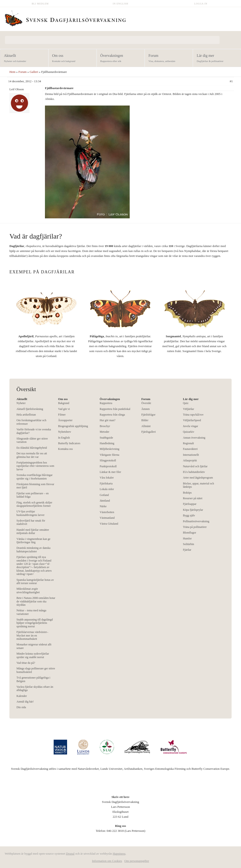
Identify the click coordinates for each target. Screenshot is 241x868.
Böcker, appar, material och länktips (198, 485)
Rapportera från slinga (112, 415)
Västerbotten (107, 512)
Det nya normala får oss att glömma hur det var (32, 455)
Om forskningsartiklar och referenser (31, 422)
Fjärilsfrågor (148, 415)
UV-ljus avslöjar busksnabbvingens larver (30, 513)
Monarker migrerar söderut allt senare (34, 646)
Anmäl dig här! (25, 702)
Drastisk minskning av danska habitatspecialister (33, 550)
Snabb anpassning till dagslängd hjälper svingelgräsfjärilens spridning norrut (35, 623)
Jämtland (105, 501)
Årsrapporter (65, 420)
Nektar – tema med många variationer (31, 612)
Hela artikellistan (26, 415)
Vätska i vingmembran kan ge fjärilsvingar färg (33, 541)
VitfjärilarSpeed (192, 420)
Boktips (187, 493)
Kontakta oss (65, 449)
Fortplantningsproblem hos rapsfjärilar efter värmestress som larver (35, 466)
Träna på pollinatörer (195, 527)
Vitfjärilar (188, 409)
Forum (167, 58)
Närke (103, 506)
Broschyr (105, 426)
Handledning (107, 443)
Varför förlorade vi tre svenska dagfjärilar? (34, 431)
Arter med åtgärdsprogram (198, 478)
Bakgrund (64, 403)
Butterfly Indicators (69, 443)
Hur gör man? (108, 420)
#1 (231, 81)
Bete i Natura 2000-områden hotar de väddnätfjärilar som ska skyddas (36, 601)
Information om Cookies (107, 861)
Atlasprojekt (190, 460)
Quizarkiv (189, 432)
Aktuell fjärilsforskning (30, 409)
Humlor (187, 538)
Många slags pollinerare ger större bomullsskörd (36, 670)
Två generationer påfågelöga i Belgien (33, 679)
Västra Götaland (109, 524)
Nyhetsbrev (65, 432)
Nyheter (21, 403)
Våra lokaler (107, 478)
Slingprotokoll (108, 460)
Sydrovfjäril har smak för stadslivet (31, 522)
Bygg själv (189, 515)
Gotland (104, 495)
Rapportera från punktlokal (115, 409)
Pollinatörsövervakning (196, 521)
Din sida (21, 707)
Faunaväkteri (190, 449)
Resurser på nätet (193, 498)
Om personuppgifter (137, 861)
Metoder (105, 432)
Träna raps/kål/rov (193, 415)
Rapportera (106, 403)
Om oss (71, 58)
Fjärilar (187, 550)
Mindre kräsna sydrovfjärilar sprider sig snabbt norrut (33, 655)
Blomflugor (189, 533)
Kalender (22, 696)
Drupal (70, 854)
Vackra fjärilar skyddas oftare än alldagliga (35, 688)
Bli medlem (40, 4)
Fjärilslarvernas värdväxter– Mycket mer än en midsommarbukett (32, 635)
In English (120, 4)
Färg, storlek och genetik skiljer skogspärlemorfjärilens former (34, 504)
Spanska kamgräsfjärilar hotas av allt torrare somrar (35, 581)
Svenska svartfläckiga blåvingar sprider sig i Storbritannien (34, 477)
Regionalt (188, 443)
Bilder (145, 420)
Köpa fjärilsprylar (193, 510)
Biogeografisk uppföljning (73, 426)
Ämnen (145, 409)
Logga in (201, 4)
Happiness (119, 854)
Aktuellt (23, 58)
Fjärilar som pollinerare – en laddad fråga (33, 495)
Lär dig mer (215, 58)
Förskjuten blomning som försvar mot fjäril (35, 486)
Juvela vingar (190, 426)
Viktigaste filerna (110, 455)
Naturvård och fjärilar (195, 466)
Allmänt (146, 426)
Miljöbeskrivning (110, 449)
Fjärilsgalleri (148, 432)
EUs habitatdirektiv (194, 472)
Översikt (146, 403)
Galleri (34, 72)
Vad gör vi (64, 409)
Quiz (186, 403)
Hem (12, 72)
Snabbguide (106, 438)
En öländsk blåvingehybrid (32, 448)
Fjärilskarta (106, 483)
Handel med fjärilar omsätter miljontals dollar (33, 531)
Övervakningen (119, 58)
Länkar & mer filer (110, 472)
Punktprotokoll (108, 466)
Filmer (62, 415)
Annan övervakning (194, 438)
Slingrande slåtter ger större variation (32, 440)
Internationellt (191, 455)
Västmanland (107, 518)
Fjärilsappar (190, 504)
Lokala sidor (107, 489)
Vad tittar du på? (26, 663)
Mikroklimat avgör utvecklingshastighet (28, 590)
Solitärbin (188, 544)
